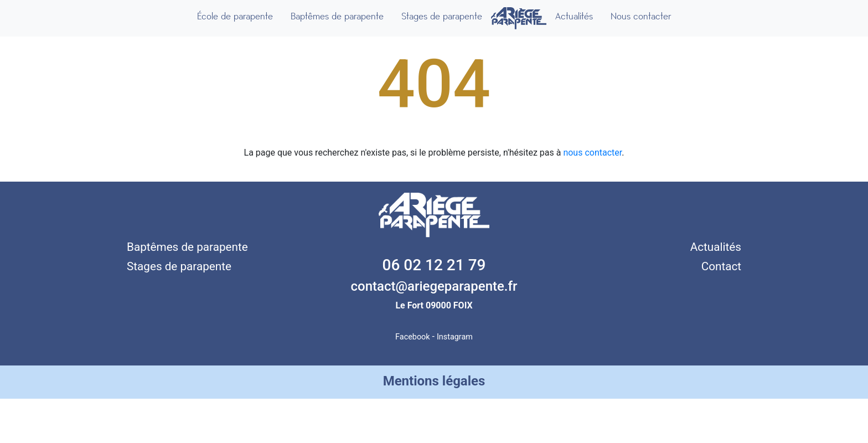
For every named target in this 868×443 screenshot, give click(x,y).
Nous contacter (641, 16)
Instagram (455, 337)
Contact (721, 266)
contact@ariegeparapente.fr (434, 286)
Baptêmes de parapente (337, 16)
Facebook (413, 337)
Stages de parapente (442, 16)
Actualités (574, 16)
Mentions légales (434, 381)
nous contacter (592, 153)
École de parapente (235, 16)
